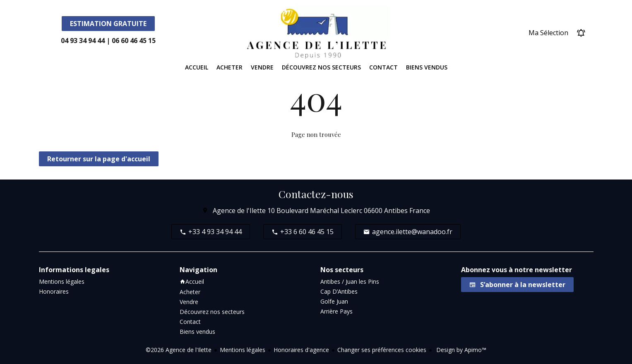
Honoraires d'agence (301, 350)
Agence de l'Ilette (239, 211)
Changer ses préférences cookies (382, 350)
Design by (460, 350)
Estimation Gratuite (108, 24)
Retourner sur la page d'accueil (99, 159)
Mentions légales (243, 350)
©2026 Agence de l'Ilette (179, 350)
